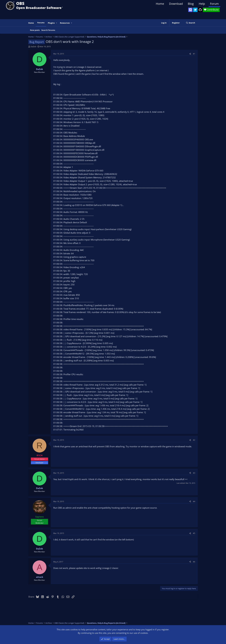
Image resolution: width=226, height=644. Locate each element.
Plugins (51, 23)
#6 (194, 562)
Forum (214, 4)
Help (202, 4)
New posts (35, 30)
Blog (191, 4)
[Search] (190, 23)
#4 (194, 501)
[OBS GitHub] (200, 10)
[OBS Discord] (190, 10)
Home (160, 4)
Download (176, 4)
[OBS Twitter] (195, 10)
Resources (65, 23)
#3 (194, 473)
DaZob (33, 46)
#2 (194, 440)
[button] (57, 23)
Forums (41, 23)
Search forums (48, 30)
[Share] (190, 54)
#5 (194, 533)
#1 (194, 54)
